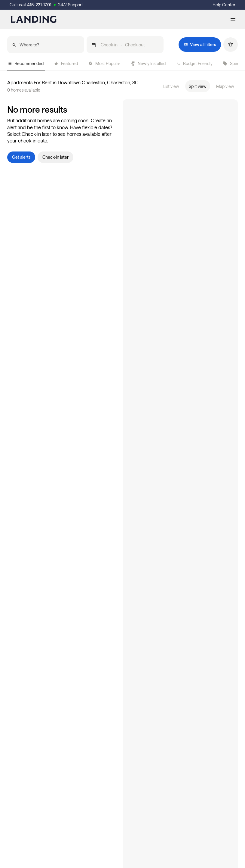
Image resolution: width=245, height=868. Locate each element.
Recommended (25, 63)
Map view (225, 86)
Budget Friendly (194, 63)
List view (171, 86)
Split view (198, 86)
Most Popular (104, 63)
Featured (66, 63)
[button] (125, 45)
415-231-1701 (39, 5)
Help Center (224, 5)
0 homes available (24, 90)
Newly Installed (148, 63)
